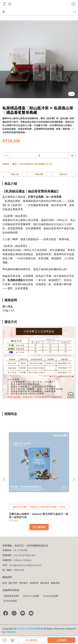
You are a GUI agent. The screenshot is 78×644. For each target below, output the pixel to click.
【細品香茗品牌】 (11, 596)
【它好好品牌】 (10, 601)
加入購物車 (31, 640)
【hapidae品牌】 (51, 596)
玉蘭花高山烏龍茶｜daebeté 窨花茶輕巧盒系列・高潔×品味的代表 (38, 515)
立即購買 (62, 640)
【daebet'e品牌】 (31, 596)
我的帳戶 (24, 583)
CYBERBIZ (11, 632)
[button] (74, 479)
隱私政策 (45, 583)
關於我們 (13, 583)
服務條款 (55, 583)
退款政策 (34, 583)
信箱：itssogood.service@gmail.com (22, 565)
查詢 (5, 583)
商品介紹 (15, 174)
